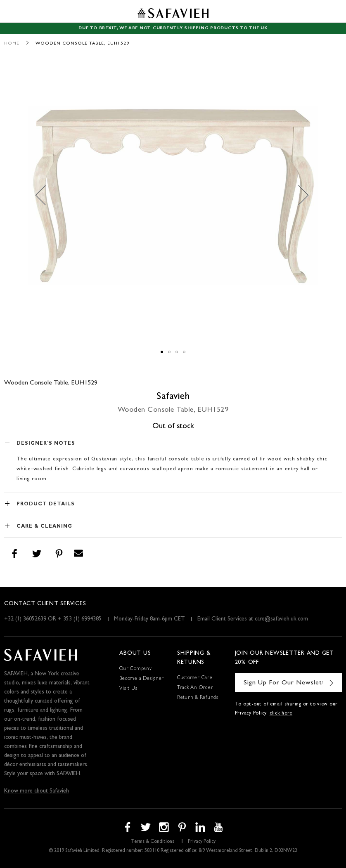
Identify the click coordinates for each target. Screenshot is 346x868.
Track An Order (195, 688)
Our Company (135, 669)
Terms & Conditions (153, 842)
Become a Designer (142, 679)
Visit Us (128, 689)
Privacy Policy (202, 842)
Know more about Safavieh (37, 791)
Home (12, 44)
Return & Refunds (198, 698)
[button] (45, 195)
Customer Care (195, 678)
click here (281, 714)
